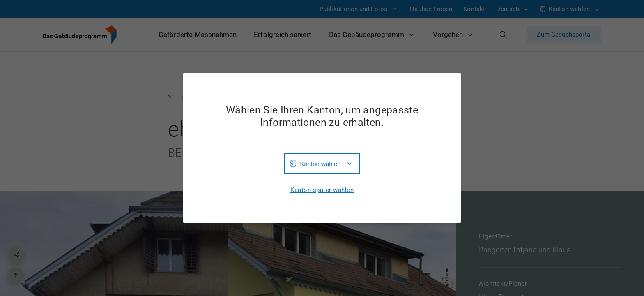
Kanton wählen (320, 164)
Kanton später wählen (322, 190)
